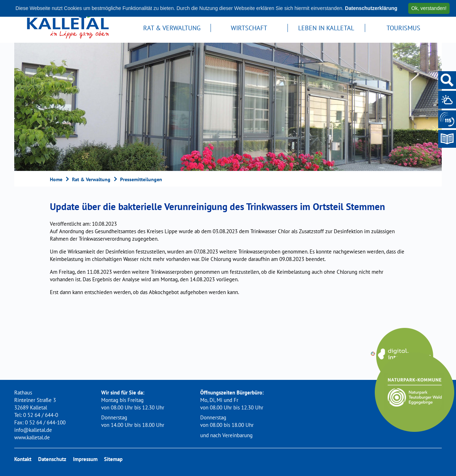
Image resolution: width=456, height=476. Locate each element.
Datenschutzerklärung (371, 8)
